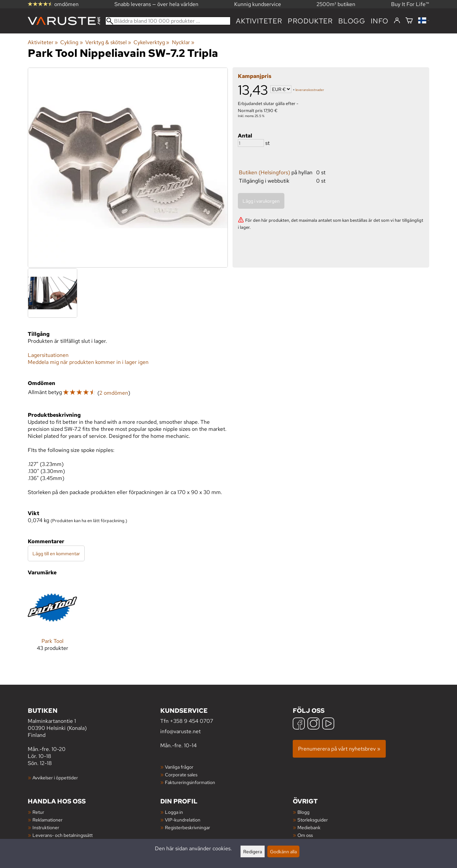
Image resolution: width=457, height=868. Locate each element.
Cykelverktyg (151, 42)
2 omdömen (114, 393)
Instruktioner (46, 827)
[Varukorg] (409, 21)
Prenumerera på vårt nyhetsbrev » (339, 749)
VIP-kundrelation (183, 820)
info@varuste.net (180, 731)
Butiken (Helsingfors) (264, 172)
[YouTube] (328, 724)
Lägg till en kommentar (56, 553)
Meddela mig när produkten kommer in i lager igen (88, 362)
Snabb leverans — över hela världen (156, 4)
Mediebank (309, 827)
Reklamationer (48, 820)
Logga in (174, 812)
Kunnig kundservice (258, 4)
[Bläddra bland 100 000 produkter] (168, 21)
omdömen (53, 4)
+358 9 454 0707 (192, 721)
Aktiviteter (259, 21)
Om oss (305, 835)
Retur (38, 812)
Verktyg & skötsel (108, 42)
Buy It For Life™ (410, 4)
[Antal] (251, 143)
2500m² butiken (336, 4)
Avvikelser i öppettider (55, 778)
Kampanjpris (255, 76)
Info (380, 21)
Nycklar (183, 42)
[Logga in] (397, 21)
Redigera (253, 851)
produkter (310, 21)
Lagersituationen (48, 355)
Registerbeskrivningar (188, 827)
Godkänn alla (283, 851)
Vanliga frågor (179, 767)
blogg (352, 21)
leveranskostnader (310, 90)
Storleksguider (313, 820)
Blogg (303, 812)
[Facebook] (299, 724)
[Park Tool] (52, 622)
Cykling (71, 42)
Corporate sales (181, 775)
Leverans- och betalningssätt (63, 835)
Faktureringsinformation (190, 782)
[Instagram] (313, 724)
